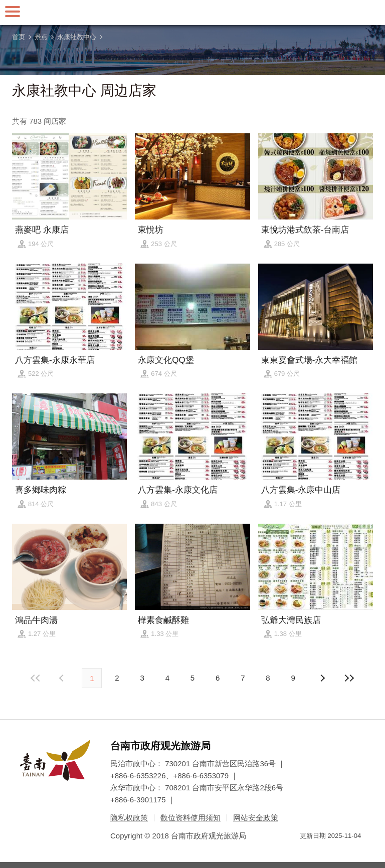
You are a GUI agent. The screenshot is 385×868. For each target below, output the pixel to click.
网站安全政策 (256, 818)
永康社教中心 (77, 37)
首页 (19, 37)
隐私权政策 (129, 818)
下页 (63, 678)
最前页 (36, 678)
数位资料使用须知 (190, 818)
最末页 (349, 678)
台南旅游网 (192, 13)
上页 (322, 678)
